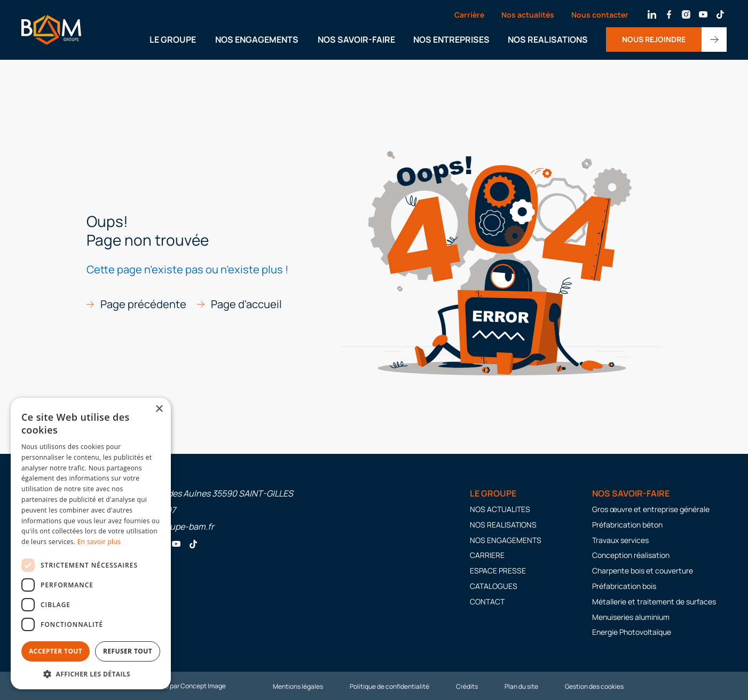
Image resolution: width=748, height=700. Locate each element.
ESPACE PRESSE (498, 571)
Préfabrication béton (627, 525)
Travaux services (620, 540)
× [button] (159, 409)
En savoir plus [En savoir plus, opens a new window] (99, 542)
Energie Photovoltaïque (632, 632)
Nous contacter (600, 15)
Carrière (469, 15)
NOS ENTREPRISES (451, 40)
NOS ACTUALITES (500, 509)
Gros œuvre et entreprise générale (651, 509)
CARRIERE (487, 555)
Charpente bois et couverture (643, 571)
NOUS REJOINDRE (654, 39)
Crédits (467, 686)
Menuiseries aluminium (631, 617)
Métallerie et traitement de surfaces (654, 601)
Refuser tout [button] (128, 651)
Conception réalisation (631, 555)
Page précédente (143, 304)
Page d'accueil (246, 304)
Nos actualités (528, 15)
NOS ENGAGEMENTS (257, 40)
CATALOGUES (494, 586)
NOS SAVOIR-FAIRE (356, 40)
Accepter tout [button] (56, 651)
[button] (91, 674)
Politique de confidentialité (389, 686)
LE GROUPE (173, 40)
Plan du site (521, 686)
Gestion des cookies (594, 686)
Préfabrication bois (624, 586)
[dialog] (91, 544)
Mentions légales (298, 686)
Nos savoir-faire (631, 494)
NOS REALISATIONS (548, 40)
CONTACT (487, 601)
